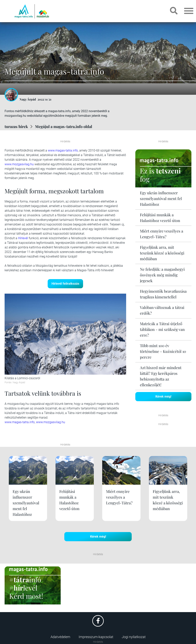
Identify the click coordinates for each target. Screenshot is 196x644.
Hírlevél (23, 238)
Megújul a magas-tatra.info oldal (64, 126)
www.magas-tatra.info (63, 150)
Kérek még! (163, 397)
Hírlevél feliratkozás (65, 284)
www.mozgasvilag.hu (19, 164)
